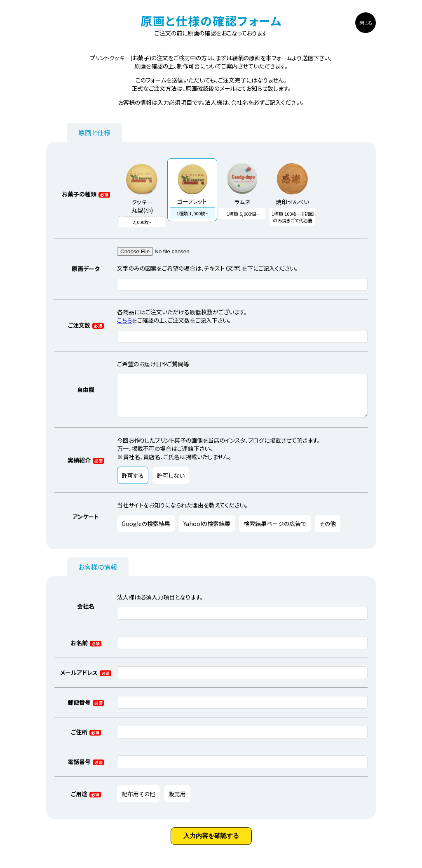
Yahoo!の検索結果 (207, 531)
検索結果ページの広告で (275, 531)
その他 (328, 531)
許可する (133, 482)
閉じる (366, 23)
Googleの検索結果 (146, 531)
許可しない (171, 482)
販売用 (177, 800)
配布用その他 (138, 800)
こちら (124, 320)
